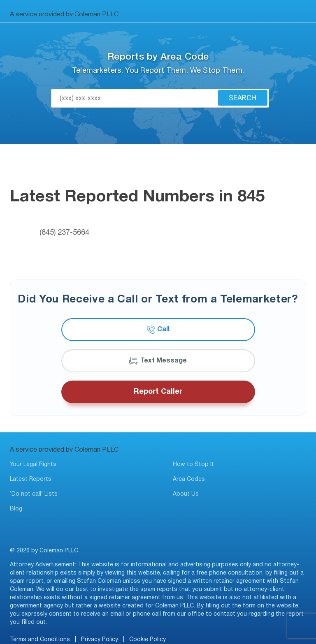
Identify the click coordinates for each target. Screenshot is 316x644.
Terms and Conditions (40, 640)
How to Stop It (193, 465)
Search (243, 98)
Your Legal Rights (33, 465)
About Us (186, 494)
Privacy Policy (100, 640)
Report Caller (158, 392)
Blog (16, 509)
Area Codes (189, 479)
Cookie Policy (148, 640)
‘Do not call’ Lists (34, 494)
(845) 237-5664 (64, 233)
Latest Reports (31, 479)
